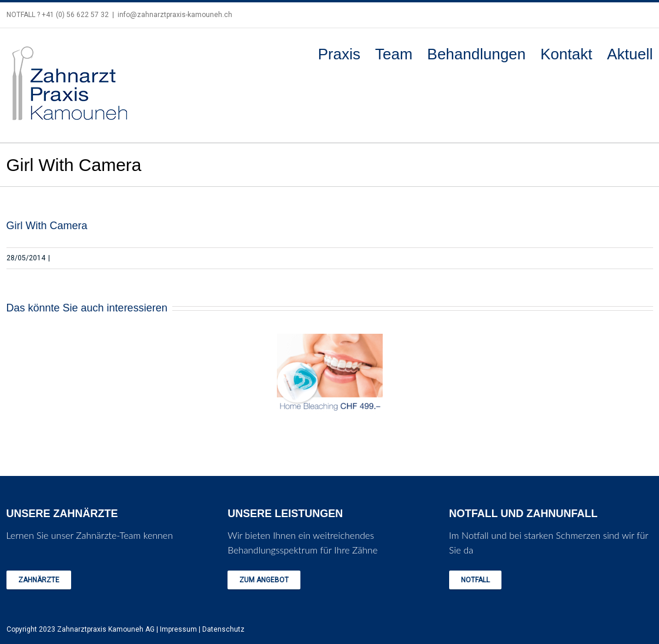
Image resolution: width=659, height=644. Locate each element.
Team (394, 54)
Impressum (178, 629)
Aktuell (630, 54)
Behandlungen (477, 54)
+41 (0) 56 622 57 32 (75, 15)
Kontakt (566, 54)
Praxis (339, 54)
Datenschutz (223, 629)
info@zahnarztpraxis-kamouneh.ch (175, 15)
